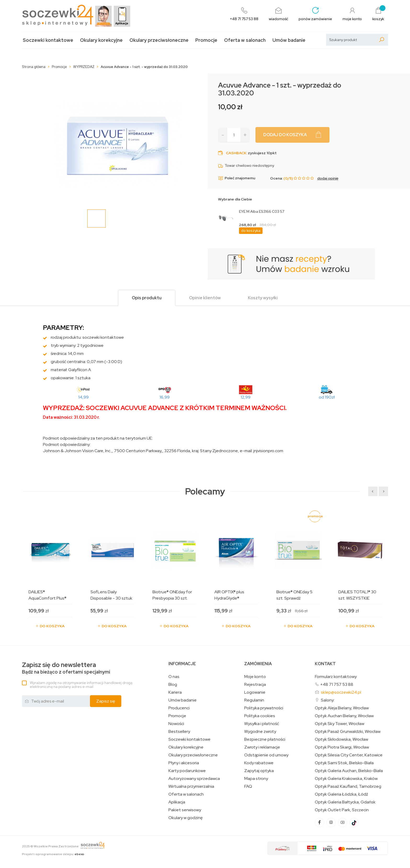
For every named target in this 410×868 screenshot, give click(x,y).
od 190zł (327, 397)
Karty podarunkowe (187, 771)
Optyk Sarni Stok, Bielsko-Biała (344, 763)
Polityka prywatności (264, 708)
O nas (174, 677)
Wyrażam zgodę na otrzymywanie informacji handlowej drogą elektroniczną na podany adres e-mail (81, 685)
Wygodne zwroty (260, 732)
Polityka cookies (260, 716)
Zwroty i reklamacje (262, 747)
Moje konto (255, 677)
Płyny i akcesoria (184, 763)
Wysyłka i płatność (262, 724)
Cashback (236, 153)
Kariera (175, 692)
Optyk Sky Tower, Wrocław (340, 724)
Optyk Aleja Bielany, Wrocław (342, 708)
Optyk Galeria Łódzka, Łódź (341, 794)
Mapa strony (256, 779)
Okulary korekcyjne (101, 40)
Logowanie (255, 692)
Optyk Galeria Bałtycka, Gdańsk (345, 802)
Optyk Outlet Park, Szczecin (342, 810)
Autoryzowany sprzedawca (194, 779)
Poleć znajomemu (237, 178)
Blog (173, 685)
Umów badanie (289, 40)
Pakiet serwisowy (185, 810)
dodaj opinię (328, 178)
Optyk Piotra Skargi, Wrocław (342, 747)
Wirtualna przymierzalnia (191, 786)
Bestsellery (179, 732)
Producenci (179, 708)
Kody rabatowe (259, 763)
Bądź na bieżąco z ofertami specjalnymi (66, 668)
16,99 (165, 397)
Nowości (176, 724)
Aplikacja (177, 802)
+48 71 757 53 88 (337, 684)
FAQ (248, 786)
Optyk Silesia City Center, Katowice (349, 755)
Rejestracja (255, 685)
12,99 (246, 397)
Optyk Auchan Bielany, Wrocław (344, 716)
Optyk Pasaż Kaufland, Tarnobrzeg (348, 786)
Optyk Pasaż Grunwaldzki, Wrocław (348, 732)
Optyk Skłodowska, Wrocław (341, 739)
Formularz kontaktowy (336, 677)
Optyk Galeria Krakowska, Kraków (346, 779)
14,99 (83, 397)
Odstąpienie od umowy (266, 755)
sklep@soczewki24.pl (341, 692)
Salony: (328, 700)
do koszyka (251, 231)
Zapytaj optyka (259, 771)
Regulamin (254, 700)
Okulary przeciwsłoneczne (159, 40)
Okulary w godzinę (186, 818)
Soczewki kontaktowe (48, 40)
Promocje (206, 40)
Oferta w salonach (245, 40)
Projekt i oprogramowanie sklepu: (53, 854)
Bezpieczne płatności (265, 739)
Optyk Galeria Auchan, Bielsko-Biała (349, 771)
